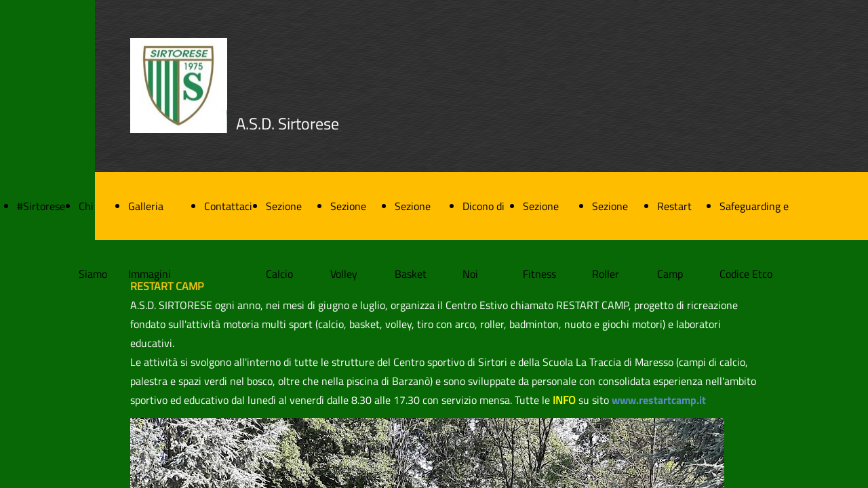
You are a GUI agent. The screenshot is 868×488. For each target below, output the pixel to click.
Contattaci (228, 206)
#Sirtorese (41, 206)
